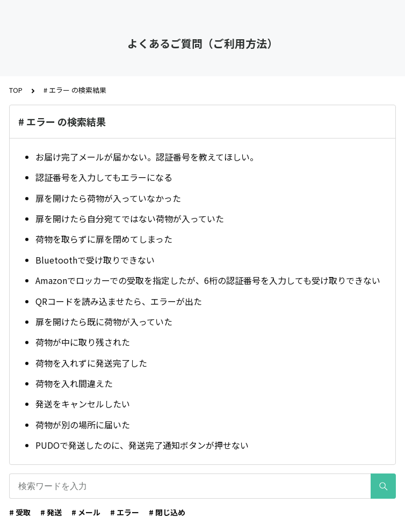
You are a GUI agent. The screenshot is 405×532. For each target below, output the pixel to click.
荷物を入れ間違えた (74, 383)
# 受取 (20, 512)
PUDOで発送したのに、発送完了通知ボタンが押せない (142, 445)
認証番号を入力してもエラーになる (104, 177)
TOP (16, 90)
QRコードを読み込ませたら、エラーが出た (119, 301)
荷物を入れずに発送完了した (91, 363)
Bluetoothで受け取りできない (95, 260)
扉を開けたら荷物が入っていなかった (108, 198)
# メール (86, 512)
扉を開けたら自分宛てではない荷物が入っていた (130, 218)
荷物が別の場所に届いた (83, 425)
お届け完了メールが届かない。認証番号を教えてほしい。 (147, 157)
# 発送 (51, 512)
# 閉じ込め (167, 512)
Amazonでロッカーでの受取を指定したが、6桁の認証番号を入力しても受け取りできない (208, 280)
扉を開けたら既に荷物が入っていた (104, 322)
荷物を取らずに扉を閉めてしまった (104, 239)
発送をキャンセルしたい (83, 404)
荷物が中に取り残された (83, 342)
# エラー (125, 512)
